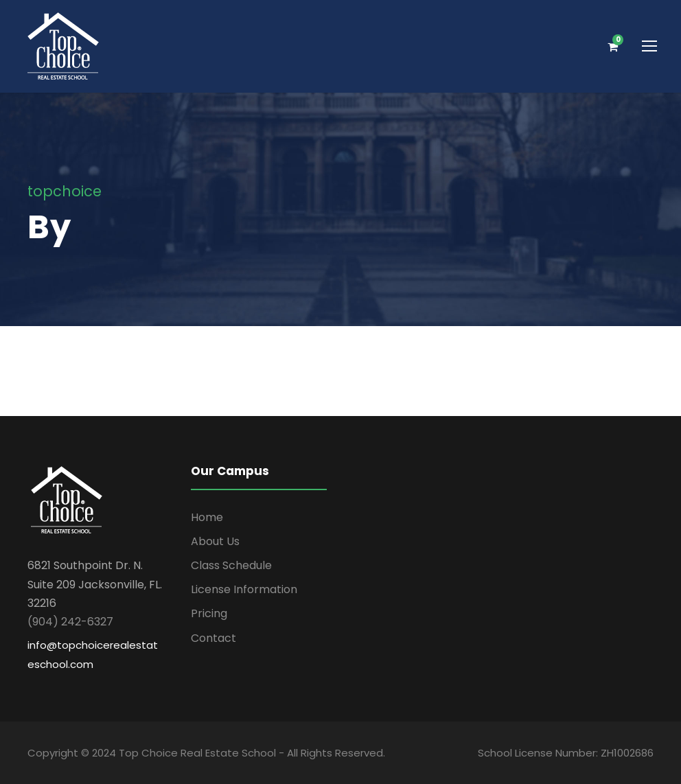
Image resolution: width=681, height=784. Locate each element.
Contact (213, 638)
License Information (244, 589)
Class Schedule (231, 565)
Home (207, 517)
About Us (215, 541)
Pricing (209, 613)
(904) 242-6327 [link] (70, 622)
